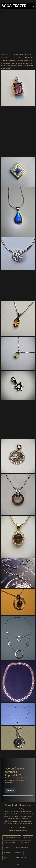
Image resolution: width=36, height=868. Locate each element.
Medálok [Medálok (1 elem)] (7, 853)
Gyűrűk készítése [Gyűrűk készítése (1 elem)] (10, 843)
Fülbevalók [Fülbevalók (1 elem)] (28, 838)
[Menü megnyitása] (33, 6)
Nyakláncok (29, 57)
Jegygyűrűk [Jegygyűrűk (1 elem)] (8, 848)
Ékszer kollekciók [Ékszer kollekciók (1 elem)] (21, 858)
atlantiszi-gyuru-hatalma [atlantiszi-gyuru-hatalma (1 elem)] (12, 838)
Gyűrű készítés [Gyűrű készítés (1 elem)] (24, 843)
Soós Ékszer (14, 6)
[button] (11, 797)
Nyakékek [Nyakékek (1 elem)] (7, 858)
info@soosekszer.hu (20, 830)
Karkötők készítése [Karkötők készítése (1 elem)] (22, 848)
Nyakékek (28, 55)
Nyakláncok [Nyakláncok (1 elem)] (18, 853)
